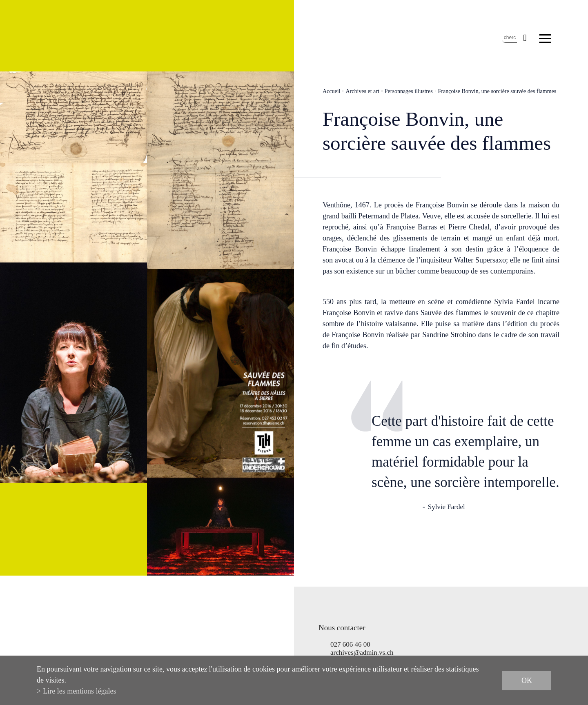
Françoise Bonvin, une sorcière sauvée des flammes (497, 91)
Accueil (332, 91)
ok (527, 680)
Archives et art (362, 91)
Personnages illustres (409, 91)
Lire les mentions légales (79, 691)
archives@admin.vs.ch (362, 653)
